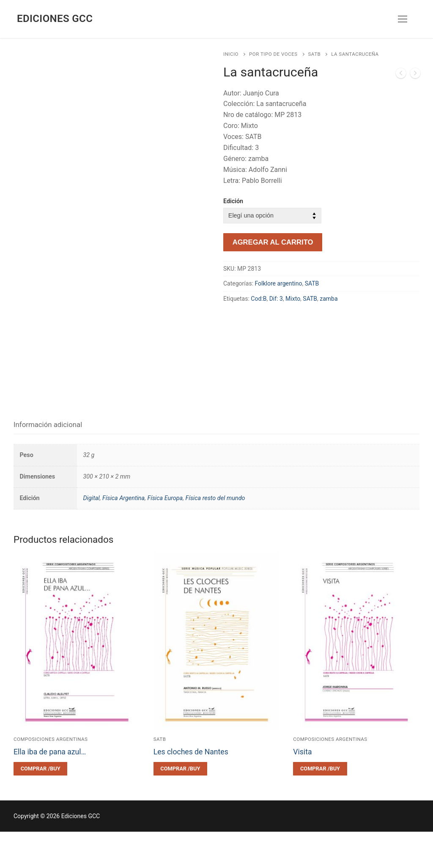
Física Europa (165, 535)
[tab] (48, 461)
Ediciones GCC (55, 19)
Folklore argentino (279, 283)
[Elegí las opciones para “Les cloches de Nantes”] (180, 805)
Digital (91, 535)
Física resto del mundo (215, 535)
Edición (233, 201)
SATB (315, 54)
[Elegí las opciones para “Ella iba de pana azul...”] (40, 805)
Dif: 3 (276, 299)
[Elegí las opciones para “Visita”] (320, 805)
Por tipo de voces (273, 54)
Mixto (293, 299)
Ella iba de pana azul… (50, 788)
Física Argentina (123, 535)
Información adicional (48, 461)
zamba (329, 299)
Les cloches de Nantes (191, 788)
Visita (302, 788)
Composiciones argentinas (51, 775)
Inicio (231, 54)
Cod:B (259, 299)
